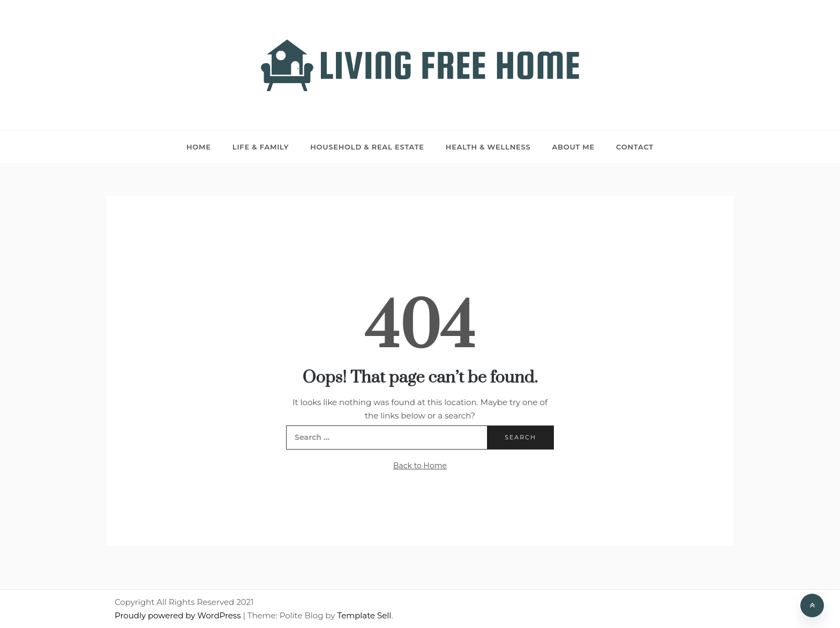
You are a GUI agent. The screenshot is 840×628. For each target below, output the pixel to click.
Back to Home (420, 466)
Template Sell (364, 615)
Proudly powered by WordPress (179, 615)
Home (199, 147)
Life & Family (261, 147)
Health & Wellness (488, 147)
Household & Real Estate (367, 147)
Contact (635, 147)
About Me (573, 147)
